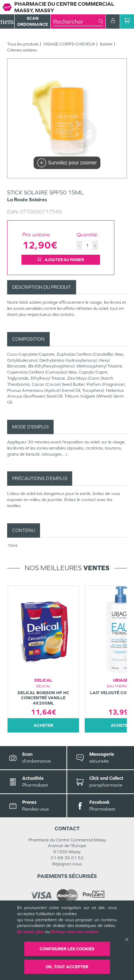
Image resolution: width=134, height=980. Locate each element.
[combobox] (76, 21)
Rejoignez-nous (67, 864)
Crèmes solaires (22, 50)
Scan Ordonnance (33, 21)
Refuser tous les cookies (75, 932)
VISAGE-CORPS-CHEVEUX (69, 44)
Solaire (106, 44)
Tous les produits (23, 44)
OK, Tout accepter (67, 967)
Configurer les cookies (67, 949)
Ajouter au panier (61, 260)
